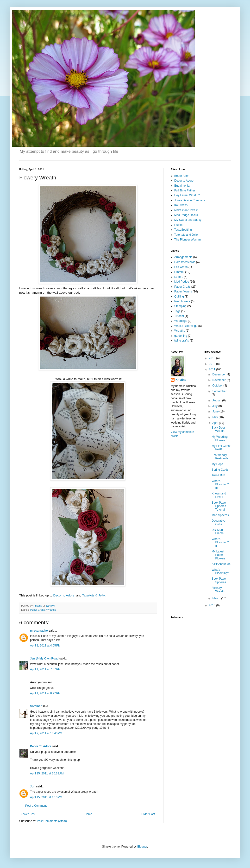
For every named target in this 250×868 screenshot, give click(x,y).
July (215, 406)
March (217, 598)
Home (88, 814)
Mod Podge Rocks (186, 215)
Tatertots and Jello (186, 235)
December (219, 374)
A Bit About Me (221, 564)
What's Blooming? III (220, 485)
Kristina (181, 380)
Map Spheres (220, 515)
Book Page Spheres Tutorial (219, 506)
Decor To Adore (41, 746)
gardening (181, 336)
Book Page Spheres (219, 580)
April (216, 423)
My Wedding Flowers (219, 438)
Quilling (179, 297)
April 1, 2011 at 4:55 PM (45, 646)
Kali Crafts (181, 205)
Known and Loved (219, 495)
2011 (212, 369)
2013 (212, 358)
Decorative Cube (218, 522)
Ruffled (179, 225)
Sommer (36, 706)
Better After (181, 176)
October (218, 386)
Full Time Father (185, 190)
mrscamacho (39, 631)
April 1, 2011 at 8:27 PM (45, 693)
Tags (177, 311)
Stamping (180, 306)
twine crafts (182, 341)
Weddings (181, 321)
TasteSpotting (183, 230)
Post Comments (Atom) (52, 821)
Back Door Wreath (218, 429)
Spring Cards (220, 470)
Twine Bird (218, 475)
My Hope (217, 464)
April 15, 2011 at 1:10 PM (46, 797)
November (219, 380)
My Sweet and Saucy (188, 220)
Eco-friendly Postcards (220, 457)
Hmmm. (179, 272)
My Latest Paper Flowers (218, 555)
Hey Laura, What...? (187, 195)
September (219, 391)
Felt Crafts (181, 267)
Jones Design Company (190, 200)
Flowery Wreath (218, 589)
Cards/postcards (185, 262)
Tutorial (179, 316)
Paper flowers (183, 291)
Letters (179, 277)
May (215, 417)
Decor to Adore (64, 595)
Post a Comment (36, 806)
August (217, 400)
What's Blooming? (186, 326)
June (216, 412)
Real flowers (182, 301)
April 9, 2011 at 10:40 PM (46, 733)
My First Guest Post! (221, 448)
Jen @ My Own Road (44, 659)
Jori (33, 786)
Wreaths (51, 610)
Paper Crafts (38, 610)
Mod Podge (182, 282)
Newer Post (28, 814)
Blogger (142, 847)
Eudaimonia (182, 186)
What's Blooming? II (220, 542)
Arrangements (183, 257)
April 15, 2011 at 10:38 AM (47, 773)
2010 (212, 605)
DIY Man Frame (218, 532)
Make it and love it (186, 210)
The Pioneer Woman (187, 240)
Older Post (148, 814)
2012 (212, 364)
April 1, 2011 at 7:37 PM (45, 669)
